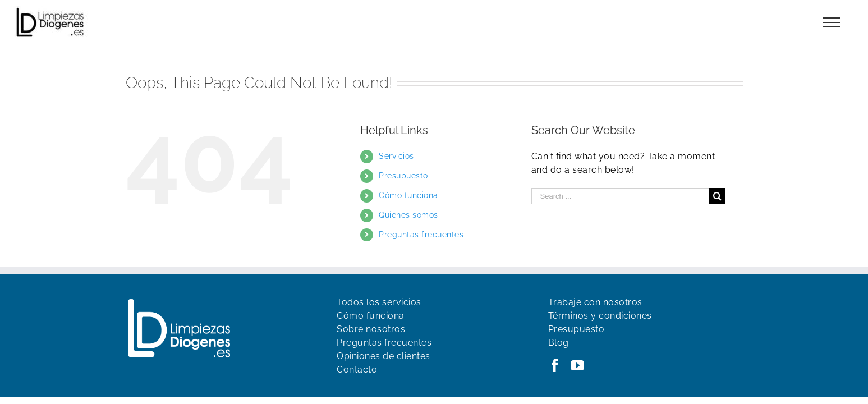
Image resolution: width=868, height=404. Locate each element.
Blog (559, 343)
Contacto (357, 369)
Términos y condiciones (600, 316)
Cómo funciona (408, 195)
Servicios (396, 156)
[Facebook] (555, 365)
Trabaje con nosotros (595, 302)
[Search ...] (621, 196)
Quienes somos (408, 215)
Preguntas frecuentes (421, 235)
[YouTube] (578, 365)
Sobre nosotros (371, 329)
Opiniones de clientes (384, 356)
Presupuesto (403, 176)
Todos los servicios (379, 302)
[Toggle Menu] (832, 22)
